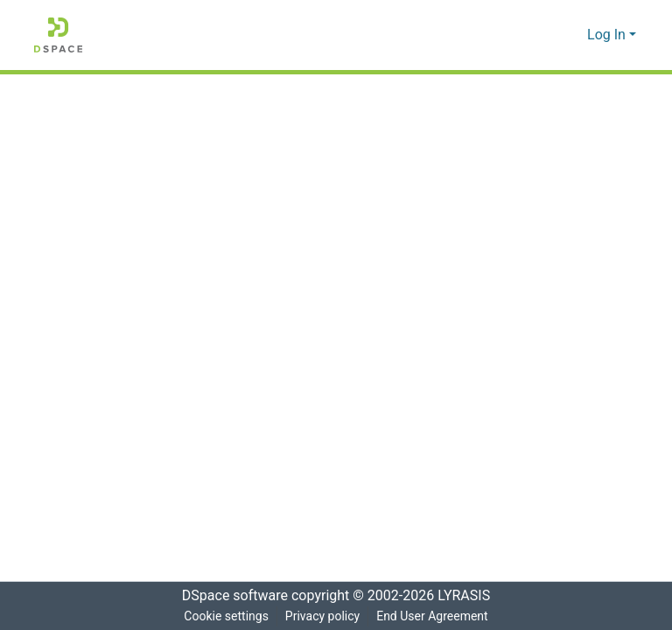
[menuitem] (572, 35)
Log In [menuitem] (607, 35)
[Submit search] (546, 35)
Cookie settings (224, 616)
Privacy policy (321, 616)
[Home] (58, 35)
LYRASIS (469, 596)
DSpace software (229, 596)
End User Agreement (434, 616)
